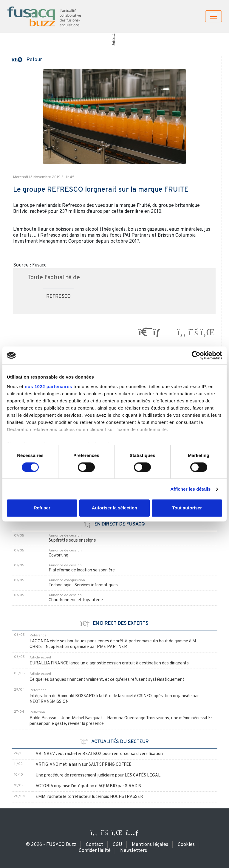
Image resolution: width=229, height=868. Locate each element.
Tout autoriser (187, 508)
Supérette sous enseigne (72, 541)
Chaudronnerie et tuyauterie (76, 600)
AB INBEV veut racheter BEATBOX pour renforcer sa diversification (99, 754)
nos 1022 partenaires (48, 386)
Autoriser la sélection (115, 508)
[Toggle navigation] (213, 16)
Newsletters (134, 851)
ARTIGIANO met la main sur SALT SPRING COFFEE (83, 765)
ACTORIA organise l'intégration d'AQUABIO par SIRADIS (88, 786)
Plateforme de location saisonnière (82, 570)
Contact (95, 845)
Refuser (42, 508)
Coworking (58, 555)
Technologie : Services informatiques (83, 585)
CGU (117, 845)
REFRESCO (58, 297)
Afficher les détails (190, 489)
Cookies (186, 845)
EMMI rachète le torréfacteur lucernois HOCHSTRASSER (89, 797)
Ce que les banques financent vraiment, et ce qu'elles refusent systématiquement (107, 680)
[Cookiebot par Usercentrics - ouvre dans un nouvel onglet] (196, 355)
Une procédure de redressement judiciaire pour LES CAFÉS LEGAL (98, 775)
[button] (27, 59)
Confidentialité (95, 851)
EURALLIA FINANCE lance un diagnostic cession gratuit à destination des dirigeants (109, 663)
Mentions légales (150, 845)
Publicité (114, 40)
